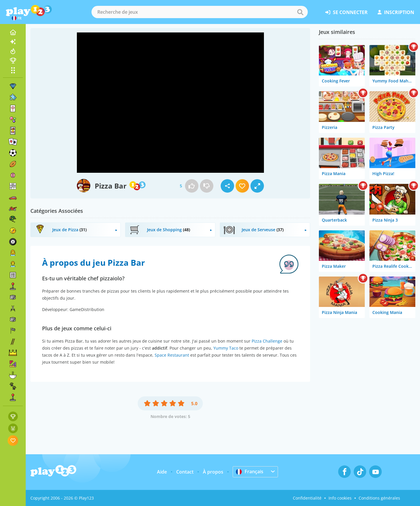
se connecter (346, 12)
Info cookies (340, 498)
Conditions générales (379, 498)
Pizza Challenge (267, 341)
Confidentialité (307, 498)
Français (250, 472)
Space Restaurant (172, 355)
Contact (185, 472)
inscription (396, 12)
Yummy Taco (226, 348)
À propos (213, 472)
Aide (162, 472)
